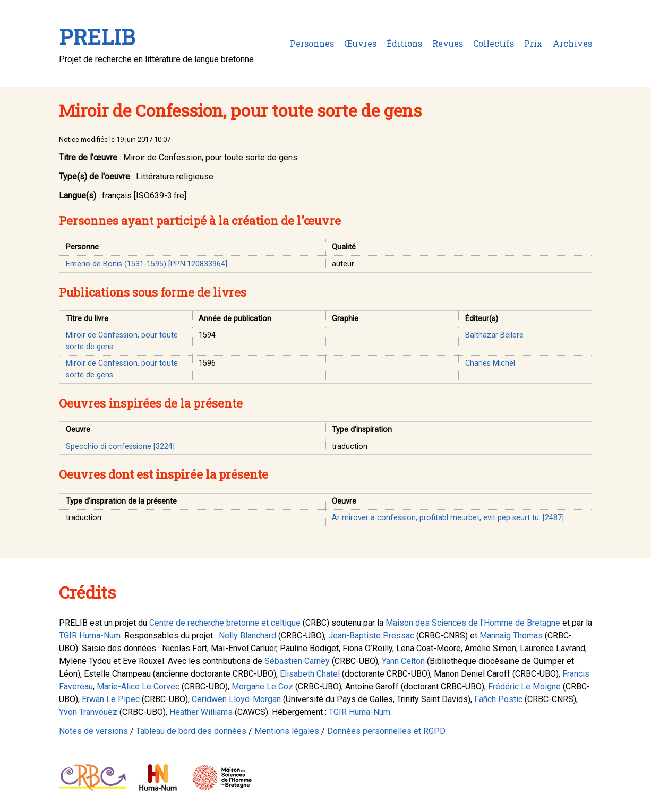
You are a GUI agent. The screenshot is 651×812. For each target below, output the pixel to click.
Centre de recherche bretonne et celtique (225, 623)
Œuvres (360, 43)
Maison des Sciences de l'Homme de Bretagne (473, 623)
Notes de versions (93, 731)
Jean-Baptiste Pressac (371, 636)
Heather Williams (201, 712)
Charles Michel (490, 363)
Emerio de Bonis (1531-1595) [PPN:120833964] (147, 264)
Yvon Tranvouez (88, 712)
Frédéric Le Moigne (524, 686)
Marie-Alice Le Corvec (138, 686)
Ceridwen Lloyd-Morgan (236, 699)
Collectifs (494, 43)
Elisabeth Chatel (310, 674)
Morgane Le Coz (262, 686)
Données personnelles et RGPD (386, 731)
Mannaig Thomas (511, 636)
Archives (572, 43)
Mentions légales (287, 731)
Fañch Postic (498, 699)
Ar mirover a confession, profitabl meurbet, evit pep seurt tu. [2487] (448, 518)
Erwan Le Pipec (111, 699)
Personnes (312, 43)
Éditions (404, 43)
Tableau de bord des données (191, 731)
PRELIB (97, 37)
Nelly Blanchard (247, 636)
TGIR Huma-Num (90, 636)
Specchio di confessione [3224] (120, 447)
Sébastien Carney (297, 661)
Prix (533, 43)
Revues (448, 43)
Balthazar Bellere (494, 335)
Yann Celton (403, 661)
